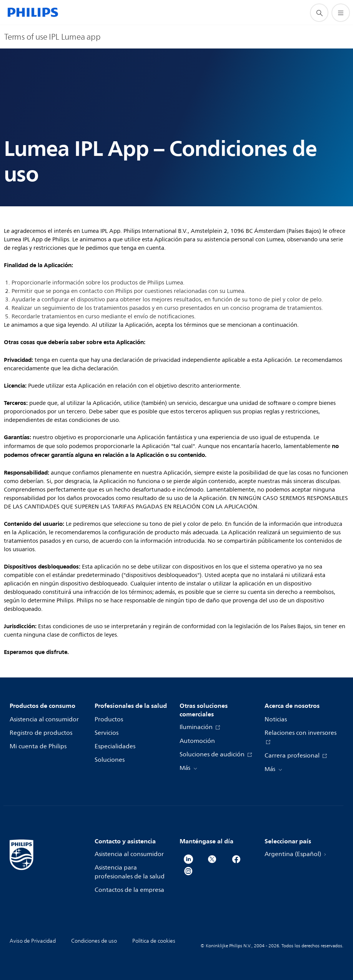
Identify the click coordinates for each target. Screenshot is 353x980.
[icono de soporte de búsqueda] (319, 13)
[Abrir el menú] (341, 13)
